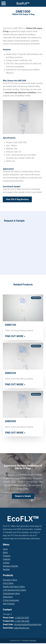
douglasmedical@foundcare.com (28, 625)
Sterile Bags (8, 598)
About (5, 553)
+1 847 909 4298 (22, 622)
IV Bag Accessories (11, 601)
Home (5, 550)
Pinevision (33, 641)
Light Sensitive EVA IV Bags (14, 591)
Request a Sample (10, 567)
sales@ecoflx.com (22, 629)
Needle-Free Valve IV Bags (14, 587)
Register (6, 570)
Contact (6, 563)
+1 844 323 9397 (22, 618)
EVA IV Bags (8, 584)
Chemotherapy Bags (11, 594)
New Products (9, 604)
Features (7, 560)
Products (7, 557)
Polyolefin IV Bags (10, 581)
